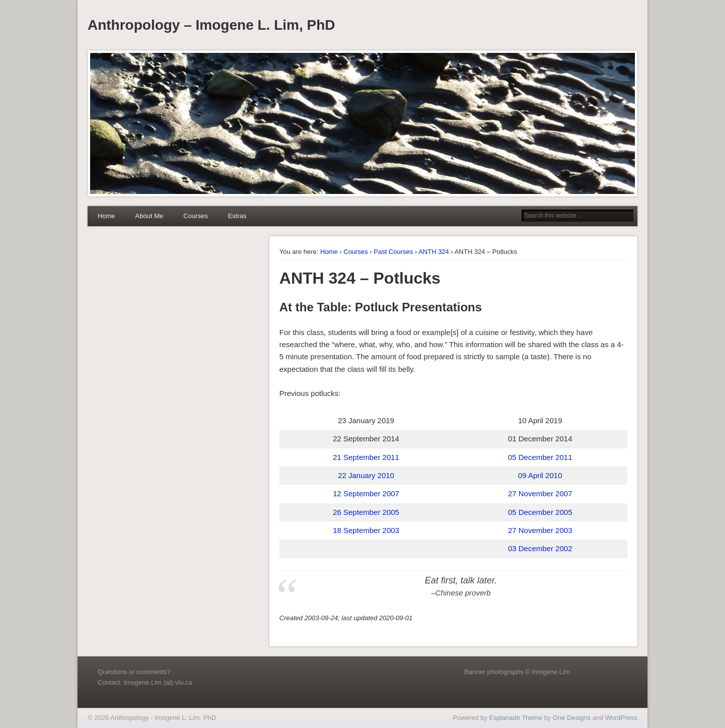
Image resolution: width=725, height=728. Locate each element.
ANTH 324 (434, 252)
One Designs (572, 718)
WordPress (621, 718)
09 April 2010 (540, 475)
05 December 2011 (540, 457)
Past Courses (393, 252)
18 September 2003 (366, 530)
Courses (195, 216)
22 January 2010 (366, 475)
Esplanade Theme (516, 718)
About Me (150, 216)
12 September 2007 (366, 493)
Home (106, 216)
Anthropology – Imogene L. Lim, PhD (211, 25)
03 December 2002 (540, 548)
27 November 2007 (540, 493)
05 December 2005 (540, 512)
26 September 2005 (366, 512)
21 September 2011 (366, 457)
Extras (237, 216)
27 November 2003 (540, 530)
